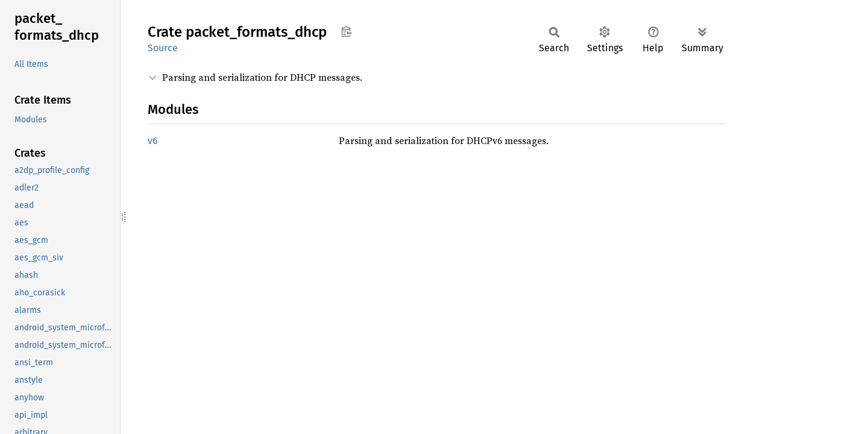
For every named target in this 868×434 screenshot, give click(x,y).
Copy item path (346, 31)
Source (163, 48)
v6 (153, 141)
